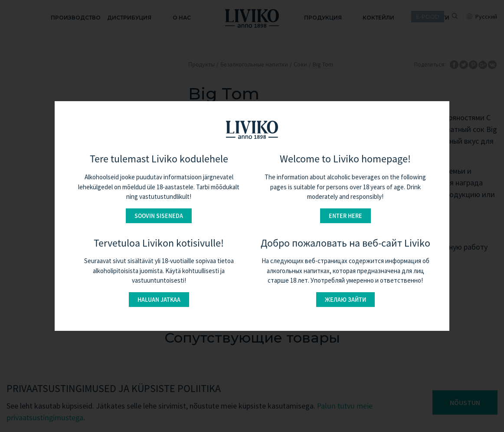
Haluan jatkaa (159, 300)
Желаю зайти (345, 300)
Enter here (345, 216)
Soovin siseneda (159, 216)
